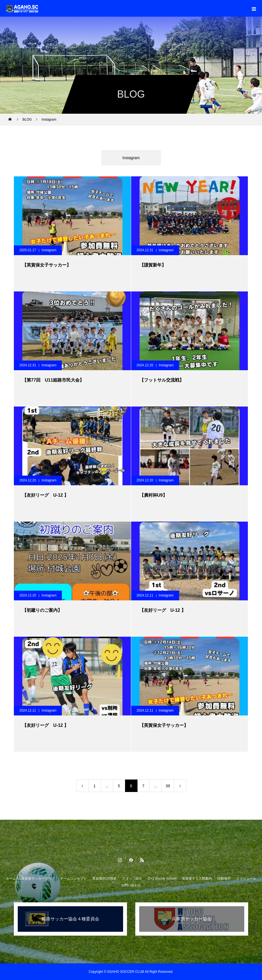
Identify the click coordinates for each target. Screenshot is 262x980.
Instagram (131, 158)
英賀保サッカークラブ (38, 879)
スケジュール (246, 879)
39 (168, 786)
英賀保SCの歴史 (105, 879)
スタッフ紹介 (132, 879)
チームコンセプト (73, 879)
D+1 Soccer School (162, 879)
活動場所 (224, 879)
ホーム (11, 879)
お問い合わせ (131, 885)
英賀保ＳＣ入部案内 (197, 879)
